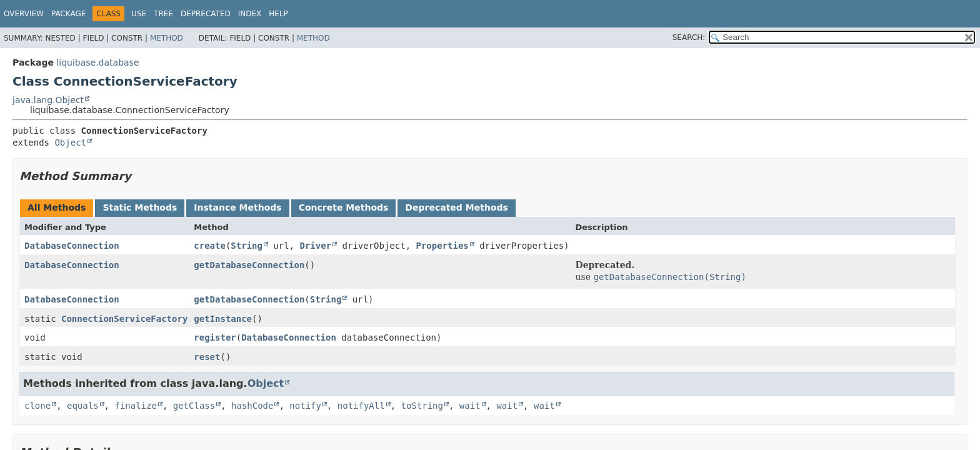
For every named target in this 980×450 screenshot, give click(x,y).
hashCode (252, 406)
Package (68, 14)
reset (207, 357)
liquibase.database (97, 62)
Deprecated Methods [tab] (456, 207)
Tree (163, 14)
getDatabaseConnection (249, 265)
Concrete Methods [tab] (344, 207)
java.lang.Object (48, 100)
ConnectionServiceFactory (124, 319)
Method (167, 38)
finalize (135, 406)
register (215, 337)
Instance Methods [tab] (237, 207)
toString (422, 406)
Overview (24, 14)
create (210, 246)
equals (83, 406)
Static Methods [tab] (140, 207)
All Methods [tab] (57, 207)
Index (250, 14)
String (247, 246)
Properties (442, 246)
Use (139, 14)
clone (37, 406)
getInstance (223, 319)
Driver (315, 246)
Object (70, 142)
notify (305, 406)
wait (470, 406)
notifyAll (361, 406)
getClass (194, 406)
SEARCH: (689, 37)
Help (278, 14)
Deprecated (206, 14)
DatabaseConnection (72, 246)
